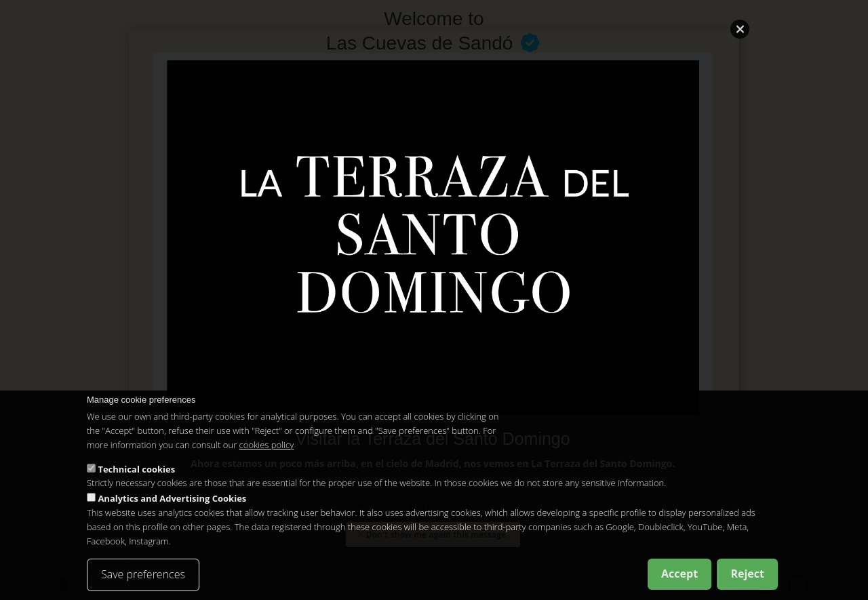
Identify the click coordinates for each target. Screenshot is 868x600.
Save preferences (143, 574)
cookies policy (267, 445)
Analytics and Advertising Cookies (172, 498)
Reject (747, 574)
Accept (679, 574)
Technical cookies (136, 469)
